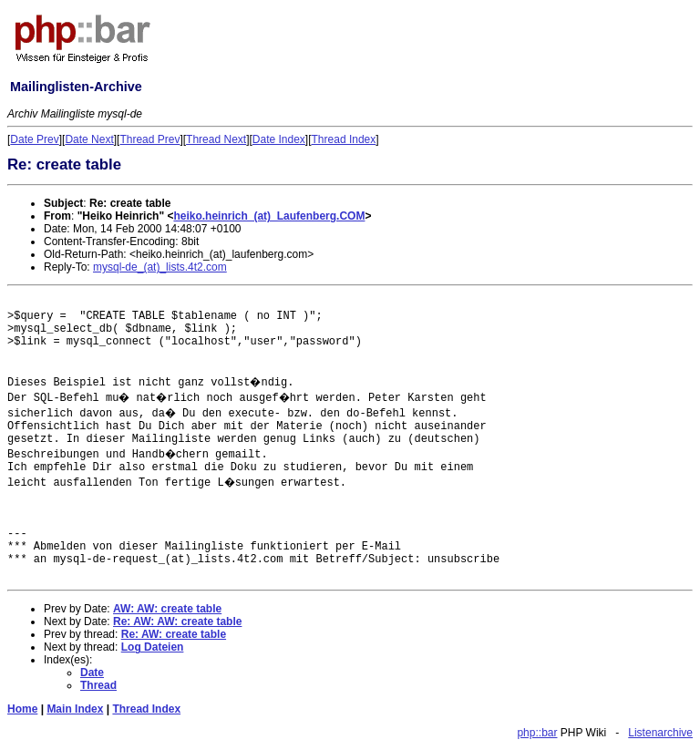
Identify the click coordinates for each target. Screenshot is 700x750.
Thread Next (216, 139)
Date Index (279, 139)
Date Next (89, 139)
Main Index (75, 709)
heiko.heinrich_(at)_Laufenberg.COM (269, 216)
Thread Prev (149, 139)
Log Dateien (153, 647)
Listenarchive (660, 733)
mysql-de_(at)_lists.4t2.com (160, 267)
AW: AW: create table (167, 609)
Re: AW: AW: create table (177, 622)
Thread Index (344, 139)
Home (22, 709)
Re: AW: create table (174, 634)
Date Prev (34, 139)
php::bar (537, 733)
